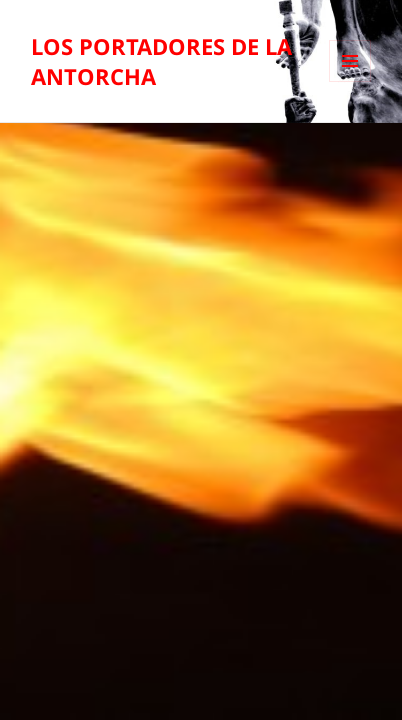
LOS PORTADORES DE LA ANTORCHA (161, 61)
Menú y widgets (350, 81)
